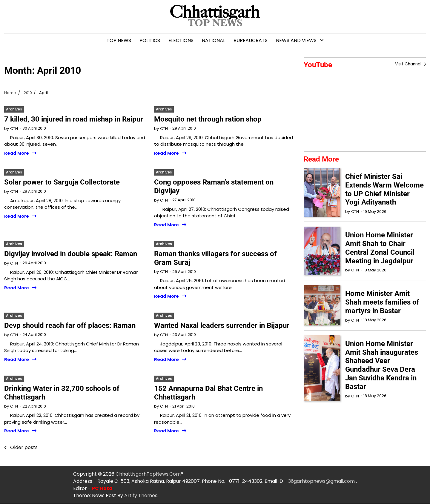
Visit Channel (408, 64)
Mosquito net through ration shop (208, 119)
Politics (150, 40)
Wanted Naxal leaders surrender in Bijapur (222, 325)
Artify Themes (141, 496)
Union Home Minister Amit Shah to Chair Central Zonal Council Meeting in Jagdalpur (380, 248)
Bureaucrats (251, 40)
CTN (14, 129)
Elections (181, 40)
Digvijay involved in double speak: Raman (71, 254)
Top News (119, 40)
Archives (14, 109)
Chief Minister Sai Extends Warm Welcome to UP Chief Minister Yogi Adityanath (384, 189)
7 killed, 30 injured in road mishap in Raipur (74, 119)
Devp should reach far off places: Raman (70, 325)
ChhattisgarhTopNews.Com (148, 474)
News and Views (296, 40)
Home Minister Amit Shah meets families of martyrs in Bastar (382, 302)
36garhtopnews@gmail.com (322, 481)
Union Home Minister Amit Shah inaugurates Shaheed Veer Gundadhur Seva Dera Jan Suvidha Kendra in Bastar (382, 365)
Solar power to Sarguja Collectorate (62, 182)
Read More (17, 153)
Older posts (24, 448)
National (214, 40)
